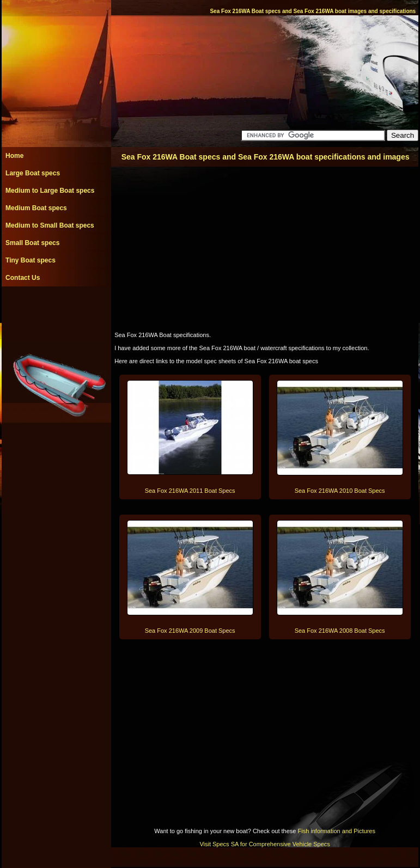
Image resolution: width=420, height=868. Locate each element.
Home (14, 156)
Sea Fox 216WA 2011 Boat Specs (190, 491)
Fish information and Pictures (336, 831)
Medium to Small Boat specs (50, 225)
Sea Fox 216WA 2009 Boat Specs (190, 631)
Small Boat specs (32, 243)
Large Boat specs (33, 173)
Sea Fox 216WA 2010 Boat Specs (340, 491)
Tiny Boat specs (31, 260)
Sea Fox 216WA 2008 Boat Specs (340, 631)
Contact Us (23, 278)
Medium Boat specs (36, 208)
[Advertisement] (56, 311)
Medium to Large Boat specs (50, 191)
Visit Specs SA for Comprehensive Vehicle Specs (264, 844)
